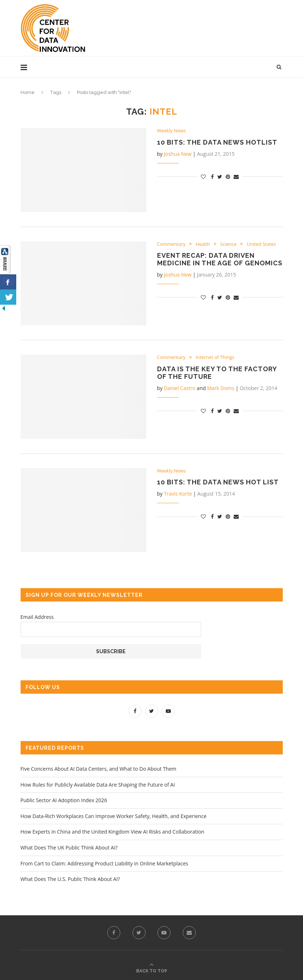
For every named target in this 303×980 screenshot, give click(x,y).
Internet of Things (215, 358)
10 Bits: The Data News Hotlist (217, 142)
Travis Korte (178, 494)
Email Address (37, 617)
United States (261, 244)
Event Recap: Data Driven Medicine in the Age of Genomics (220, 259)
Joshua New (178, 154)
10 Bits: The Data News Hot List (218, 482)
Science (228, 244)
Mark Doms (220, 388)
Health (203, 244)
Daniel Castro (180, 388)
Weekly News (172, 131)
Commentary (171, 244)
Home (28, 92)
